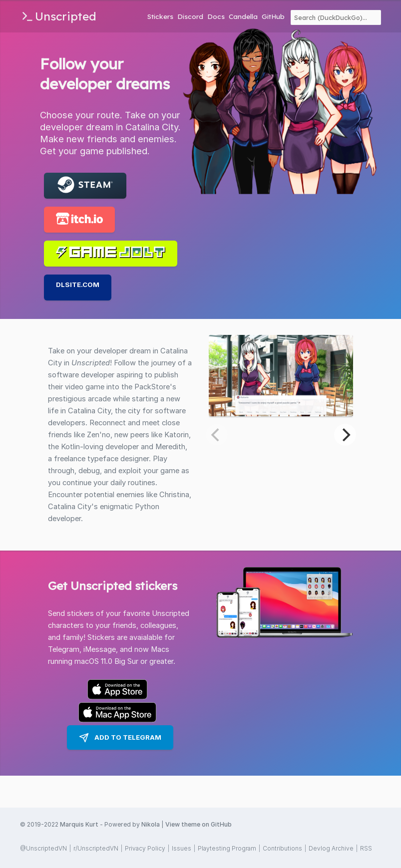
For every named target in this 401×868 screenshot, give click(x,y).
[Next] (345, 435)
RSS (366, 848)
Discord (190, 16)
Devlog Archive (331, 848)
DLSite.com (78, 285)
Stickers (160, 16)
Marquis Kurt (79, 824)
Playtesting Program (227, 848)
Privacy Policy (145, 848)
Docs (216, 16)
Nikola (151, 824)
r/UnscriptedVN (96, 848)
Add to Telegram (120, 738)
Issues (182, 848)
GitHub (273, 16)
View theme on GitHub (199, 824)
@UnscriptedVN (43, 848)
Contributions (282, 848)
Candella (243, 16)
